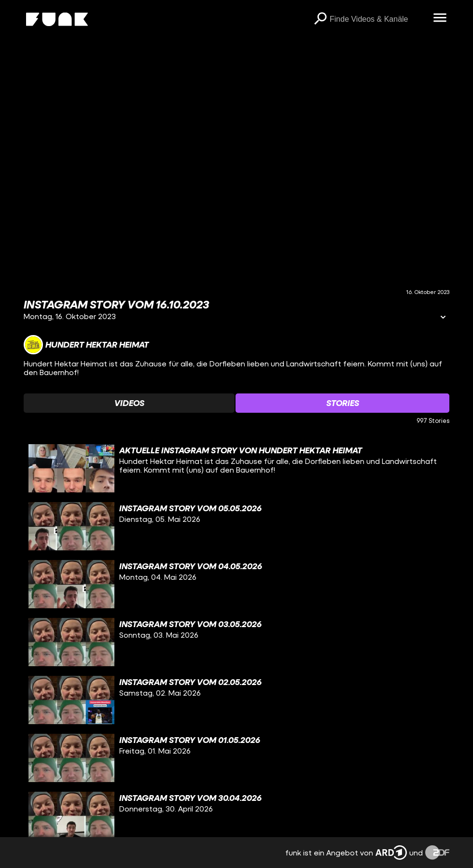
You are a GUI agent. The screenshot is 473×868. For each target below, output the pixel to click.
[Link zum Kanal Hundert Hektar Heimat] (86, 345)
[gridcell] (236, 468)
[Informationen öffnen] (443, 318)
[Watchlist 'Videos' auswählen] (129, 403)
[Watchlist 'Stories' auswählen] (342, 403)
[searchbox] (378, 19)
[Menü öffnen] (440, 18)
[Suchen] (320, 19)
